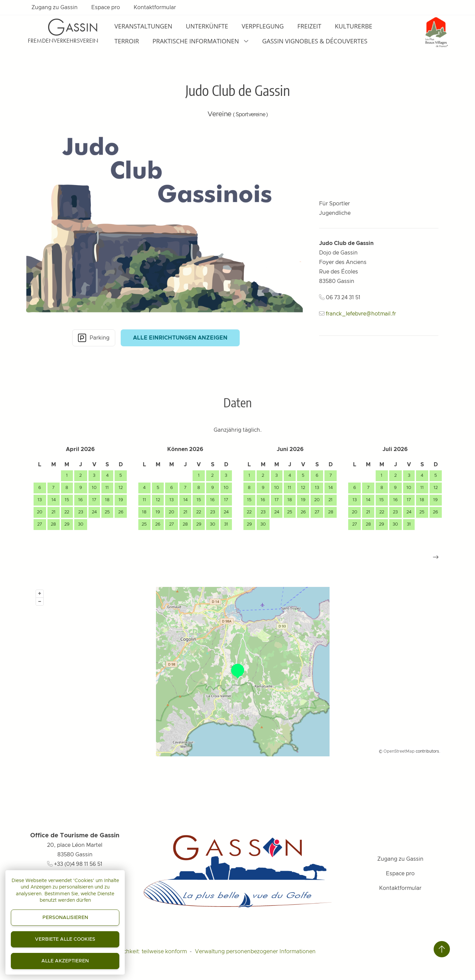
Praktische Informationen (201, 41)
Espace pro (106, 7)
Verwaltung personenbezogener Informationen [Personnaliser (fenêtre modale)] (255, 952)
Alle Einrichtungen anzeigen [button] (180, 338)
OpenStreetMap (399, 751)
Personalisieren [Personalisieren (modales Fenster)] (65, 918)
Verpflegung (263, 26)
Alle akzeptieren (65, 961)
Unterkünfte (207, 26)
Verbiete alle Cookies (65, 939)
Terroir (127, 41)
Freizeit (309, 26)
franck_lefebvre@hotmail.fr (361, 314)
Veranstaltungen (144, 26)
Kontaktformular (155, 7)
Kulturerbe (354, 26)
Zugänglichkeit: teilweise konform (144, 952)
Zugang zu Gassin (55, 7)
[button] (436, 557)
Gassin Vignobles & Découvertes (315, 41)
